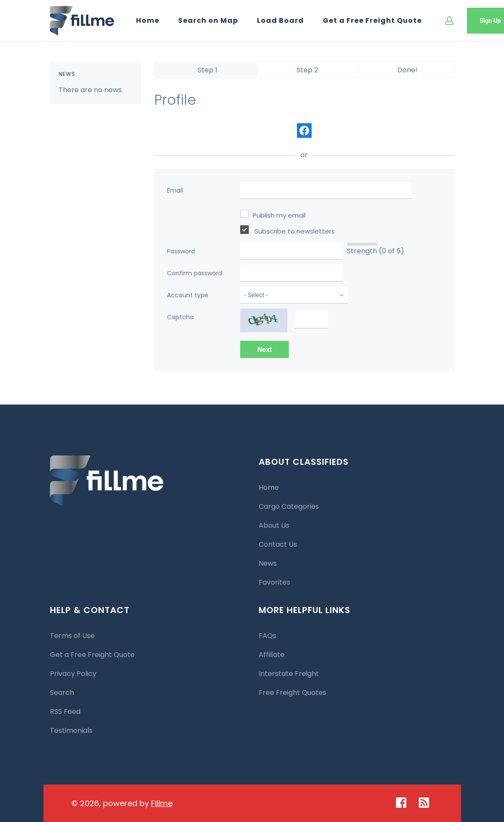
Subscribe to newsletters (288, 230)
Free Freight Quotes (292, 693)
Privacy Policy (73, 674)
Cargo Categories (289, 506)
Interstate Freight (289, 674)
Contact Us (278, 544)
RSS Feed (65, 711)
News (268, 563)
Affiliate (272, 655)
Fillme (162, 803)
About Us (274, 525)
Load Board (280, 20)
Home (148, 20)
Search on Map (208, 20)
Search (62, 693)
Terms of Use (72, 636)
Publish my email (273, 215)
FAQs (267, 636)
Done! (407, 70)
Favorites (274, 582)
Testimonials (71, 730)
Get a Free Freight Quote (372, 20)
